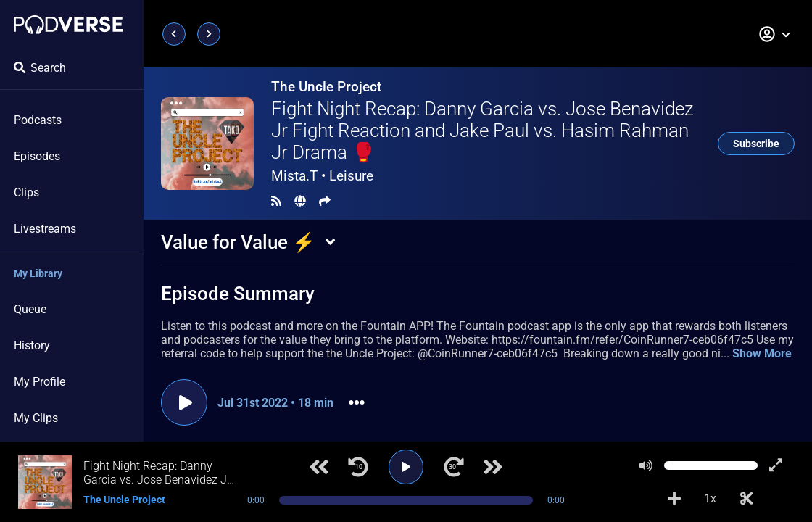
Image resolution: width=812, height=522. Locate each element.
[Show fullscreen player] (776, 465)
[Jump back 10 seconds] (358, 467)
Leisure (351, 176)
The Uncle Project (326, 87)
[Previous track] (319, 467)
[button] (775, 34)
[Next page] (209, 34)
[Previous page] (174, 34)
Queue (30, 309)
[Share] (325, 201)
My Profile (40, 382)
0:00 (256, 500)
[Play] (406, 467)
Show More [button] (762, 353)
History (32, 345)
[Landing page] (68, 25)
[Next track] (493, 467)
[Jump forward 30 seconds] (454, 467)
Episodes (37, 156)
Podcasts (38, 120)
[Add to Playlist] (674, 499)
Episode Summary (238, 294)
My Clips (36, 418)
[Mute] (646, 465)
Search (40, 68)
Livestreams (45, 229)
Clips (26, 192)
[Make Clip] (747, 499)
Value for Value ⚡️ (238, 242)
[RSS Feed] (276, 201)
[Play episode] (184, 402)
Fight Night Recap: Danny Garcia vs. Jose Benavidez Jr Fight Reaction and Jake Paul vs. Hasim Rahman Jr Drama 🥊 (482, 130)
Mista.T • (322, 176)
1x (710, 498)
